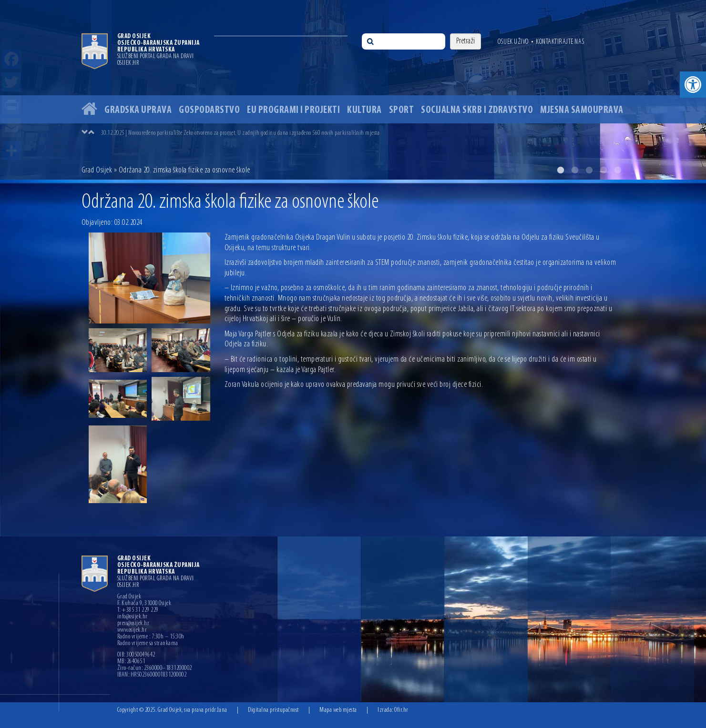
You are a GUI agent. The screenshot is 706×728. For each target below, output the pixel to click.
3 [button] (589, 170)
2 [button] (575, 170)
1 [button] (561, 170)
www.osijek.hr (132, 630)
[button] (693, 85)
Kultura (364, 110)
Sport (402, 110)
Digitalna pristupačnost (273, 710)
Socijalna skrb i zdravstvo (477, 110)
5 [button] (618, 170)
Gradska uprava (138, 110)
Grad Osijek (97, 170)
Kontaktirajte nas (560, 42)
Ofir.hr (401, 710)
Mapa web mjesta (338, 710)
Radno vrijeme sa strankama (148, 644)
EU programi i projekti (293, 110)
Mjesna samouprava (582, 110)
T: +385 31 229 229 (138, 610)
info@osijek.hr (133, 617)
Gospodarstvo (209, 110)
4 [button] (604, 170)
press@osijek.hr (133, 624)
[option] (353, 90)
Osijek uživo (513, 42)
